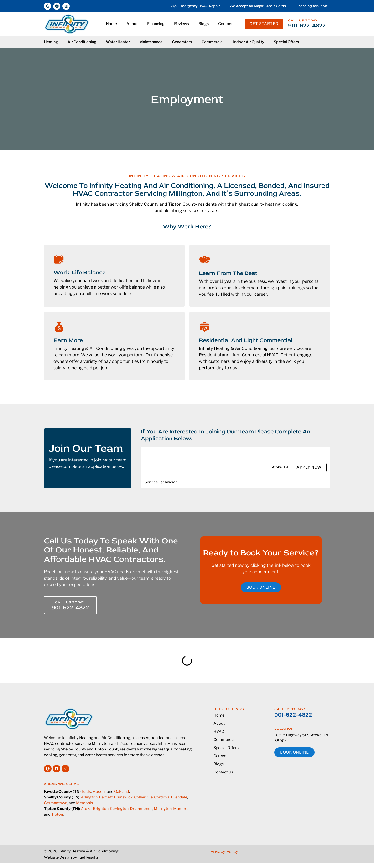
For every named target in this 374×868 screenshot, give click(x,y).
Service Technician (161, 482)
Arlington (89, 797)
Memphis (84, 803)
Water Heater (118, 42)
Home (111, 24)
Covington (119, 809)
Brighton (101, 809)
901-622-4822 (307, 25)
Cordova (162, 797)
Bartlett (106, 797)
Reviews (182, 24)
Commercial (213, 42)
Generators (182, 42)
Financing (156, 24)
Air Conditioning (82, 42)
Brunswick (123, 797)
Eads (86, 791)
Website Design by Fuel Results (71, 857)
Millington (163, 809)
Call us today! (304, 20)
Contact (225, 24)
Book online (261, 587)
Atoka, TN (280, 467)
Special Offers (286, 42)
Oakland (122, 791)
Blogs (204, 24)
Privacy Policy (224, 851)
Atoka (86, 809)
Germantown (56, 803)
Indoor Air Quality (249, 42)
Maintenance (151, 42)
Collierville (143, 797)
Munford (181, 809)
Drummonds (141, 809)
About (132, 24)
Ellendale (179, 797)
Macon (99, 791)
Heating (51, 42)
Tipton (57, 814)
